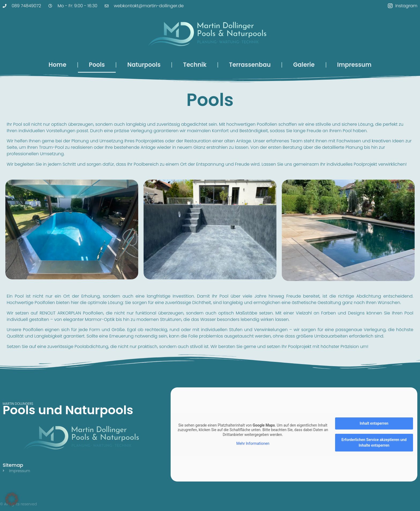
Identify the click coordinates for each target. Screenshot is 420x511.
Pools (97, 65)
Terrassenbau (250, 65)
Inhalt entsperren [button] (374, 423)
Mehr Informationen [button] (253, 443)
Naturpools (144, 65)
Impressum (354, 65)
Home (57, 65)
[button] (12, 499)
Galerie (304, 65)
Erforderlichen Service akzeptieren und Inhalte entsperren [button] (374, 443)
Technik (195, 65)
